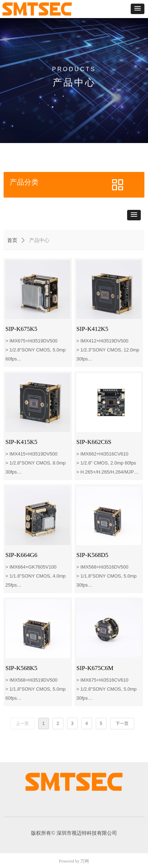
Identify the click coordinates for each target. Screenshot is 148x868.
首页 (12, 240)
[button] (138, 9)
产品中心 (39, 240)
